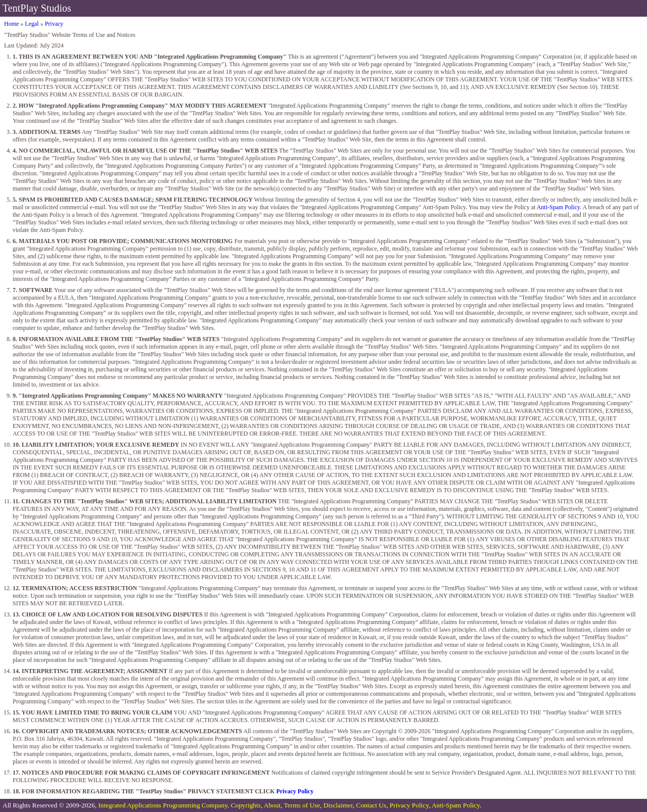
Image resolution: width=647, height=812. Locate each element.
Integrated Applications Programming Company (163, 805)
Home (11, 24)
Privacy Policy (295, 791)
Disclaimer (338, 805)
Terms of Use (302, 805)
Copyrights (246, 805)
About (272, 805)
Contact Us (372, 805)
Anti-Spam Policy (559, 207)
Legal (32, 24)
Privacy (54, 24)
